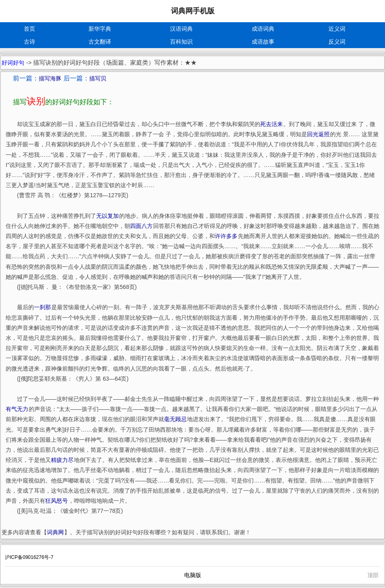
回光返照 (318, 134)
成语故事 (263, 42)
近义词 (337, 29)
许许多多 (226, 236)
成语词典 (263, 29)
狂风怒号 (57, 501)
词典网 (55, 532)
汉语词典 (181, 29)
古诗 (29, 42)
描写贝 (98, 78)
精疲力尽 (62, 460)
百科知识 (181, 42)
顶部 (373, 575)
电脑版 (193, 575)
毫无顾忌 (175, 419)
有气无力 (17, 409)
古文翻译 (100, 42)
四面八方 (141, 226)
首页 (29, 29)
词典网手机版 (193, 11)
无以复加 (107, 216)
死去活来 (271, 124)
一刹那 (42, 307)
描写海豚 (50, 78)
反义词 (337, 42)
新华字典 (100, 29)
